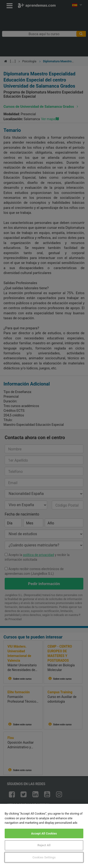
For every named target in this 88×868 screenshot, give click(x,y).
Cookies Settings (44, 857)
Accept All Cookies (44, 833)
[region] (44, 836)
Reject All (44, 845)
